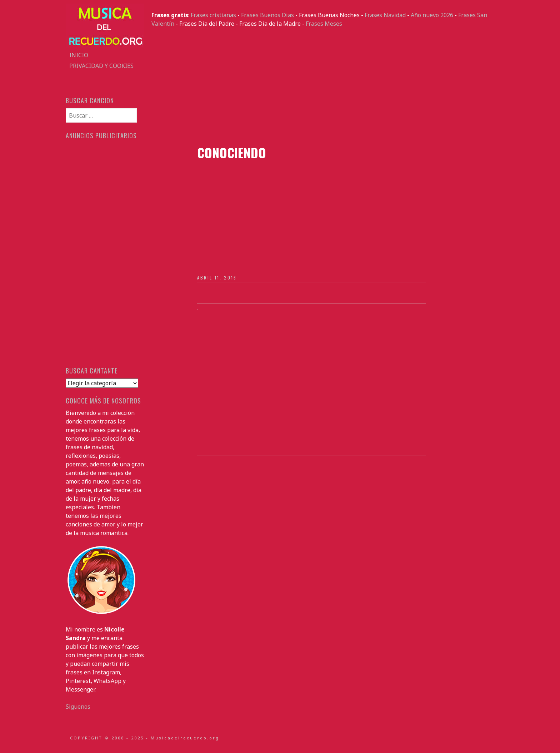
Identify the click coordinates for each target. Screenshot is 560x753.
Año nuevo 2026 (432, 15)
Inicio (79, 55)
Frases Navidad (385, 15)
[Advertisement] (323, 86)
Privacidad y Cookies (101, 66)
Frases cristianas (213, 15)
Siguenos (78, 707)
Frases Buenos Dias (267, 15)
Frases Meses (324, 24)
